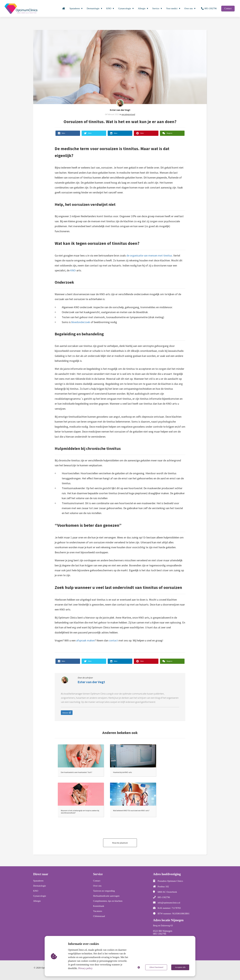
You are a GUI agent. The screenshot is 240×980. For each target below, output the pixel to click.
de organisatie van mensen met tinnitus (149, 255)
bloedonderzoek (81, 322)
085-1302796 (164, 897)
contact (113, 640)
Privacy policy (85, 968)
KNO (73, 270)
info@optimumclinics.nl (169, 903)
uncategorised (128, 114)
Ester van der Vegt (120, 110)
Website (67, 713)
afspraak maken (86, 640)
